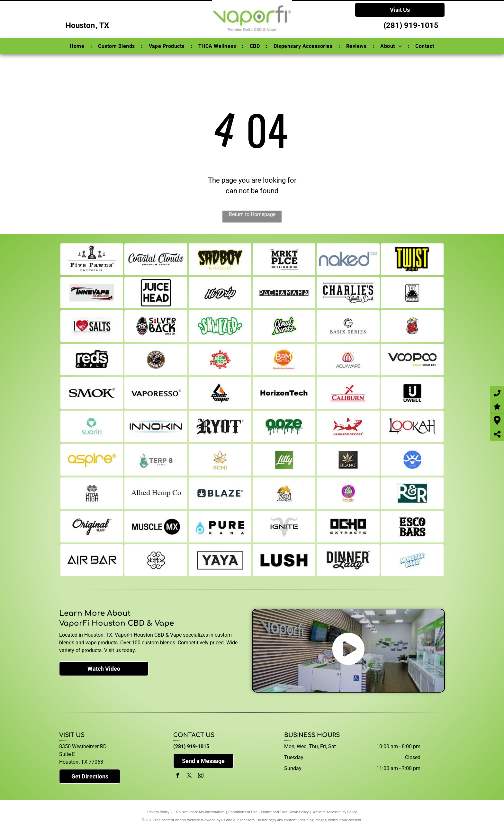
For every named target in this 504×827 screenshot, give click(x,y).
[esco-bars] (412, 527)
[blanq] (348, 460)
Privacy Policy (158, 812)
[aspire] (92, 460)
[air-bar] (92, 560)
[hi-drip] (220, 293)
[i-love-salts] (92, 326)
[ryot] (220, 426)
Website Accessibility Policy (335, 812)
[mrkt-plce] (284, 259)
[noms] (220, 359)
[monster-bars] (412, 560)
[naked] (348, 259)
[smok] (92, 393)
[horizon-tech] (284, 393)
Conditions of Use (243, 812)
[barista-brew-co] (156, 359)
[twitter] (189, 776)
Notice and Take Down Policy (285, 812)
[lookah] (412, 426)
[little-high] (92, 493)
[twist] (412, 259)
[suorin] (92, 426)
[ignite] (284, 527)
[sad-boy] (220, 259)
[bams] (284, 359)
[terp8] (156, 460)
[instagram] (201, 776)
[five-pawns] (92, 259)
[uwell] (412, 393)
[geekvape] (220, 393)
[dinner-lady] (348, 560)
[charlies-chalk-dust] (348, 293)
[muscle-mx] (156, 527)
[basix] (348, 326)
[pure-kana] (220, 527)
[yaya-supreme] (220, 560)
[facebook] (177, 776)
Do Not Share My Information (200, 812)
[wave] (412, 460)
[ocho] (348, 527)
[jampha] (348, 493)
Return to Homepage (252, 214)
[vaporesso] (156, 393)
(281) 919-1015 (411, 25)
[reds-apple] (92, 359)
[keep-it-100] (412, 326)
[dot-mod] (156, 560)
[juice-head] (156, 293)
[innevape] (92, 293)
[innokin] (156, 426)
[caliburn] (348, 393)
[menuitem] (78, 46)
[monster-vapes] (412, 293)
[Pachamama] (284, 293)
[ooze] (284, 426)
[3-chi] (220, 460)
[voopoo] (412, 359)
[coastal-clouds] (156, 259)
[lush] (284, 560)
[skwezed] (220, 326)
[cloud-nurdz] (284, 326)
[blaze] (220, 493)
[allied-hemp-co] (156, 493)
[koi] (284, 493)
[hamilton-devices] (348, 426)
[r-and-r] (412, 493)
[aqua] (348, 359)
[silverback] (156, 326)
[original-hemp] (92, 527)
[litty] (284, 460)
